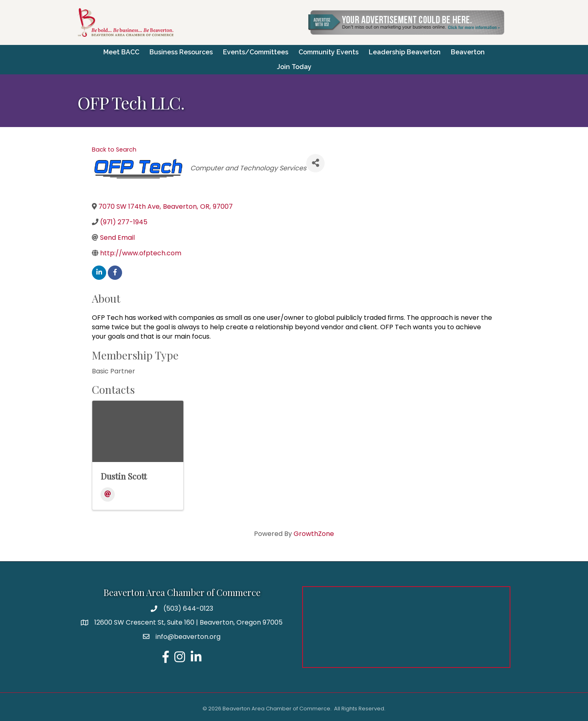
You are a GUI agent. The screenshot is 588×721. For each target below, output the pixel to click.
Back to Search (114, 150)
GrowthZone (314, 534)
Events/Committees (256, 52)
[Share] (315, 163)
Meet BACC (121, 52)
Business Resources (181, 52)
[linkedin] (99, 273)
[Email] (108, 494)
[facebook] (115, 273)
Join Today (294, 67)
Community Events (329, 52)
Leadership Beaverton (405, 52)
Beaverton (468, 52)
